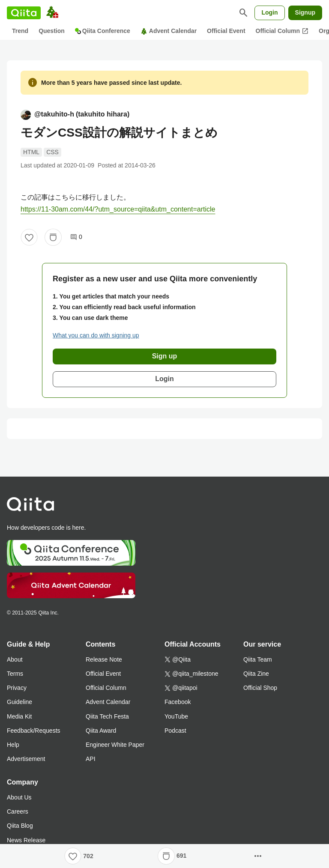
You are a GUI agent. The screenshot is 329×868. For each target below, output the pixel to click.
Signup (305, 12)
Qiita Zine (256, 674)
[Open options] (258, 856)
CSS (52, 152)
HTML (31, 152)
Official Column (282, 31)
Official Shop (260, 688)
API (91, 759)
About (15, 659)
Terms (15, 674)
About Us (19, 797)
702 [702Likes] (88, 856)
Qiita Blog (20, 826)
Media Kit (19, 716)
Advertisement (26, 759)
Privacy (17, 688)
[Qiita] (24, 13)
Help (13, 745)
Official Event (226, 31)
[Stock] (53, 237)
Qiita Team (258, 659)
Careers (18, 811)
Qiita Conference (103, 31)
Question (52, 31)
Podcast (175, 731)
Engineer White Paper (115, 745)
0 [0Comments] (76, 237)
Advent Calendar (169, 31)
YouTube (176, 716)
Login (269, 12)
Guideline (19, 702)
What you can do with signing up (96, 335)
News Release (26, 840)
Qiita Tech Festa (107, 716)
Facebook (178, 702)
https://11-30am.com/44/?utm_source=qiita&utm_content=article (118, 209)
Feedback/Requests (34, 731)
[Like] (29, 237)
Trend (20, 31)
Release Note (104, 659)
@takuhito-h (75, 115)
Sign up (165, 356)
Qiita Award (101, 731)
